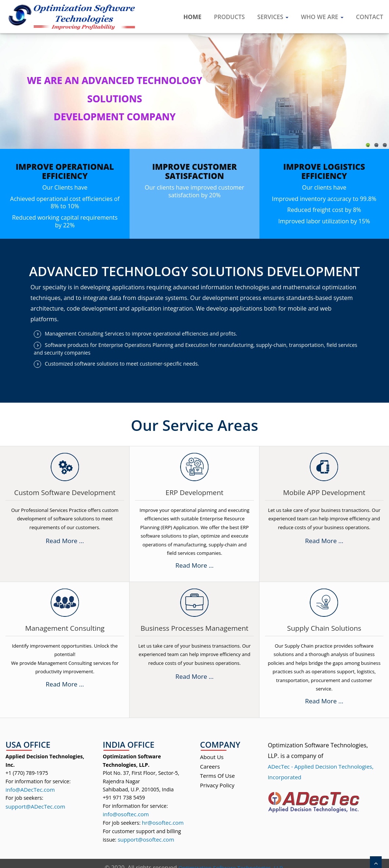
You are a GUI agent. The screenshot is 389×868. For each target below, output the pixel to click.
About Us (212, 757)
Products (229, 17)
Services (273, 17)
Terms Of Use (217, 776)
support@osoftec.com (146, 839)
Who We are (322, 17)
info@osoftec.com (126, 814)
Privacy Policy (217, 785)
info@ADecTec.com (30, 790)
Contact (370, 17)
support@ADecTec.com (35, 806)
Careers (210, 766)
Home (192, 17)
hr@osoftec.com (163, 823)
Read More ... (65, 541)
